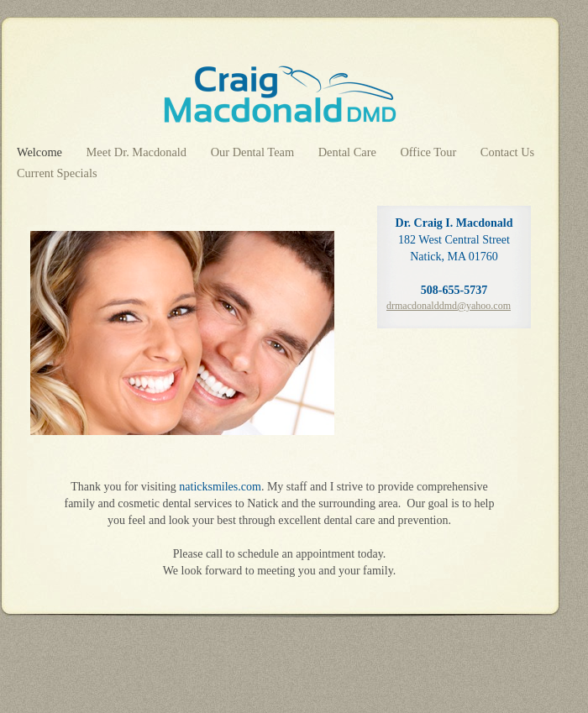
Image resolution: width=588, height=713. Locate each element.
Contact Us (507, 152)
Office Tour (429, 152)
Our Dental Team (254, 152)
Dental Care (349, 152)
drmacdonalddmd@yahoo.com (449, 306)
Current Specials (57, 173)
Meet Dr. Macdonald (138, 152)
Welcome (41, 152)
